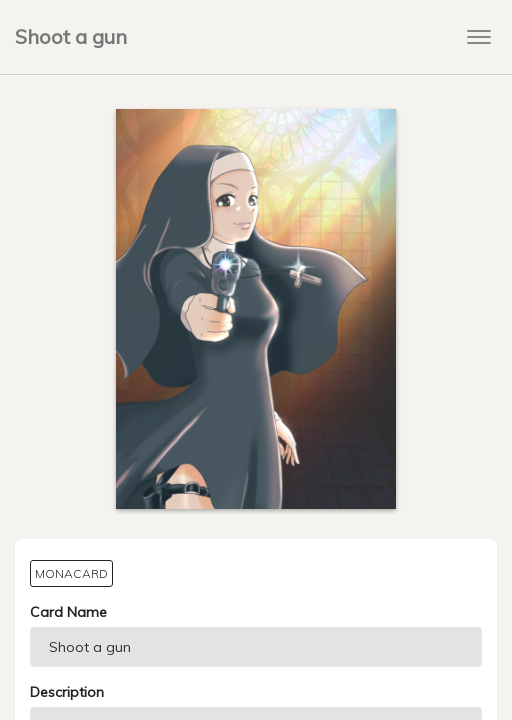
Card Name (68, 612)
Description (67, 692)
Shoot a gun (71, 36)
